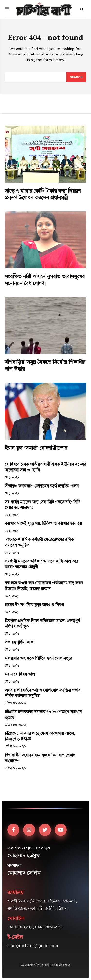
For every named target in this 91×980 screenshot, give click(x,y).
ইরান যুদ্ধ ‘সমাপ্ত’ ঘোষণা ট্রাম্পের (36, 448)
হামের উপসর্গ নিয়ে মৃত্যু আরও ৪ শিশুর (34, 605)
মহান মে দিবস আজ (20, 674)
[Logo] (44, 9)
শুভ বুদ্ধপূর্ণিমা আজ (19, 642)
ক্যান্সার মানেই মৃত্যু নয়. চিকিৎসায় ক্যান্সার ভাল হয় (43, 523)
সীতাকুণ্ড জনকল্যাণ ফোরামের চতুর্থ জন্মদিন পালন (42, 486)
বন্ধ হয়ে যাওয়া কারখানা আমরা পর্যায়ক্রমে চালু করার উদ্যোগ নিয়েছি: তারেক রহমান (44, 586)
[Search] (76, 77)
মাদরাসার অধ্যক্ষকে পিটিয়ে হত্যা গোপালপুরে (38, 658)
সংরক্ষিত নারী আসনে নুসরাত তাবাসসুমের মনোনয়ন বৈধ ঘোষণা (45, 280)
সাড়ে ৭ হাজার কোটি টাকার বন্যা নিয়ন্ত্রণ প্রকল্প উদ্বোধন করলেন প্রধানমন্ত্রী (43, 194)
